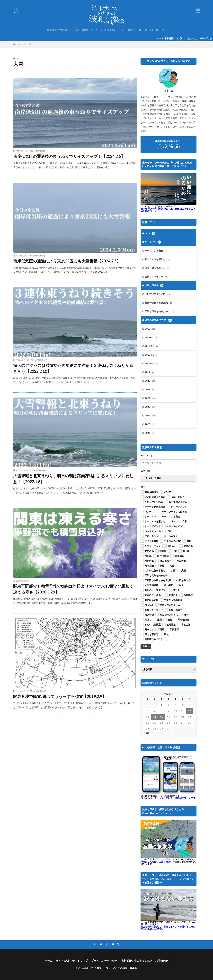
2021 (150, 390)
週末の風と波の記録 (57, 30)
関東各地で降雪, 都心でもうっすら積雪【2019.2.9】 (60, 696)
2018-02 (152, 364)
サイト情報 (127, 30)
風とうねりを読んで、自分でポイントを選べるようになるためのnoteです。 (168, 928)
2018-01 (152, 355)
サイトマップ (80, 961)
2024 (150, 416)
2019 (150, 372)
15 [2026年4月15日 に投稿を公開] (161, 717)
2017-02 (152, 346)
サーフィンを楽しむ (106, 30)
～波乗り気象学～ (82, 30)
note (150, 233)
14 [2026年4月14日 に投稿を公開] (155, 717)
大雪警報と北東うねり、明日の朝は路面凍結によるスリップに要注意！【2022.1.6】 (73, 479)
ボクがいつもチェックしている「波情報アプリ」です (168, 798)
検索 (145, 646)
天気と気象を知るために (160, 312)
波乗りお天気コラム (158, 268)
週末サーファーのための (168, 210)
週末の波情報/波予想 (158, 320)
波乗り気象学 (154, 286)
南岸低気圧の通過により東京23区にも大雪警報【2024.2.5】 (67, 261)
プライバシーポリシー (104, 961)
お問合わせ (162, 961)
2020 (150, 381)
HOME (19, 44)
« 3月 (147, 733)
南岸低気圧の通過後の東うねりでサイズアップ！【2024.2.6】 (69, 156)
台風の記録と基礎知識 (159, 303)
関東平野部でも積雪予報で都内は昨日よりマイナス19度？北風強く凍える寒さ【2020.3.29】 (73, 589)
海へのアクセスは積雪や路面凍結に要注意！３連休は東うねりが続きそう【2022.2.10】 (73, 368)
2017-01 (152, 338)
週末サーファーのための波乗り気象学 (117, 968)
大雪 (29, 44)
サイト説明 (62, 961)
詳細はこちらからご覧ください (157, 862)
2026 (150, 433)
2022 (150, 398)
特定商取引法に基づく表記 (136, 961)
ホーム (49, 961)
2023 (150, 407)
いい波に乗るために (158, 294)
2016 (150, 329)
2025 (150, 424)
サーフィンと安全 (156, 251)
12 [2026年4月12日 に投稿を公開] (189, 711)
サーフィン (153, 242)
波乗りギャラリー (156, 277)
